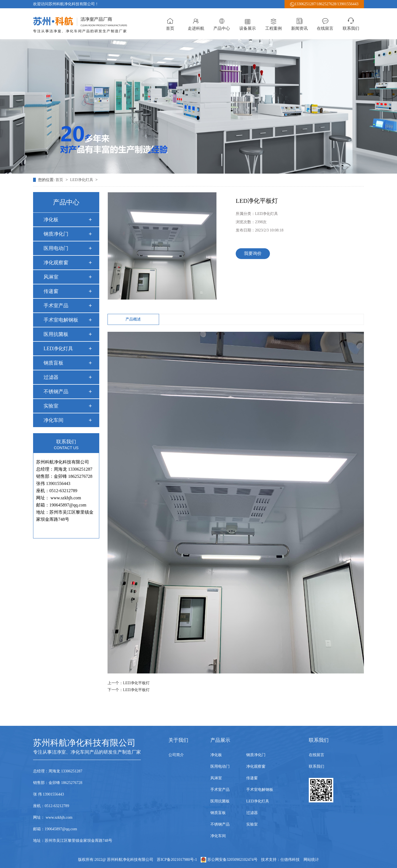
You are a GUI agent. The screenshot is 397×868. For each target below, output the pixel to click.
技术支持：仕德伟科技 (280, 860)
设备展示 (248, 24)
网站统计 (311, 860)
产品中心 (222, 24)
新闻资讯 (299, 24)
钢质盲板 (53, 363)
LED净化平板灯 (136, 683)
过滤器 (51, 377)
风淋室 (51, 277)
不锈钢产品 (56, 392)
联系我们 (351, 24)
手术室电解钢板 (61, 320)
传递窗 (51, 291)
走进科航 (196, 24)
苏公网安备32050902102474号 (230, 860)
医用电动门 (56, 248)
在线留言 (325, 24)
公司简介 (176, 755)
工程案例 (273, 24)
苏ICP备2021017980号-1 (177, 860)
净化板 (51, 220)
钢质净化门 (56, 234)
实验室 (51, 406)
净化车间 (53, 420)
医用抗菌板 (56, 334)
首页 (170, 24)
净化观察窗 (56, 263)
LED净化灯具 (82, 180)
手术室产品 (56, 306)
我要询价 (253, 253)
